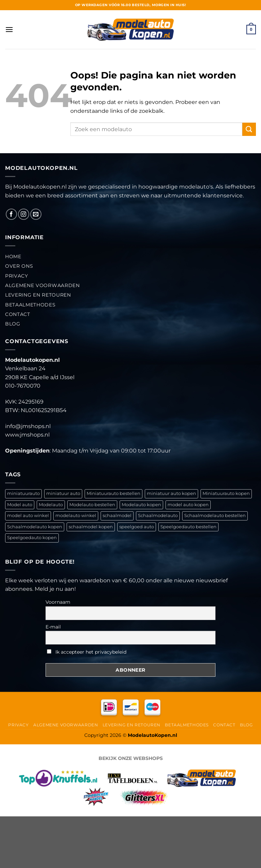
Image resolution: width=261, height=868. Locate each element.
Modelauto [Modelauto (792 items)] (51, 505)
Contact (18, 314)
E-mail (53, 627)
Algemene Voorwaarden (42, 285)
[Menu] (9, 29)
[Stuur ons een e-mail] (36, 214)
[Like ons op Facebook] (11, 214)
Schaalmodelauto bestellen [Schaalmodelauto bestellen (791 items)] (215, 516)
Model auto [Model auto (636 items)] (20, 505)
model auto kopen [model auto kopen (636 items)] (188, 505)
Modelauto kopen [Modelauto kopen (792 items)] (141, 505)
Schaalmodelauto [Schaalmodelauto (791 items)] (158, 516)
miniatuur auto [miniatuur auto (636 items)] (63, 493)
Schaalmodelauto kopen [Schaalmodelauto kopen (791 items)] (35, 527)
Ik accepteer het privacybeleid (87, 652)
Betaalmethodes (30, 305)
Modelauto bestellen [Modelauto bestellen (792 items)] (92, 505)
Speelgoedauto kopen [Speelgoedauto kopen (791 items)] (32, 538)
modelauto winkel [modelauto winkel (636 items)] (76, 516)
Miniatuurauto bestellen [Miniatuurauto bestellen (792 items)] (114, 493)
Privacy (17, 276)
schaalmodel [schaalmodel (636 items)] (117, 516)
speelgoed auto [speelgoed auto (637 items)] (137, 527)
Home (13, 256)
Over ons (19, 266)
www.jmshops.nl (27, 435)
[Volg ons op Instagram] (24, 214)
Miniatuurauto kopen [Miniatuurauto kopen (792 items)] (226, 493)
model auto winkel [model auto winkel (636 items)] (28, 516)
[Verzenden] (249, 129)
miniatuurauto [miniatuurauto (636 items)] (23, 493)
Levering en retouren (38, 295)
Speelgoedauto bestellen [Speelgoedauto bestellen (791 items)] (188, 527)
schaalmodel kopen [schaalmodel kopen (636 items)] (91, 527)
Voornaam (58, 602)
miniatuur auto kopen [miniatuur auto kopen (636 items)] (171, 493)
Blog (13, 324)
